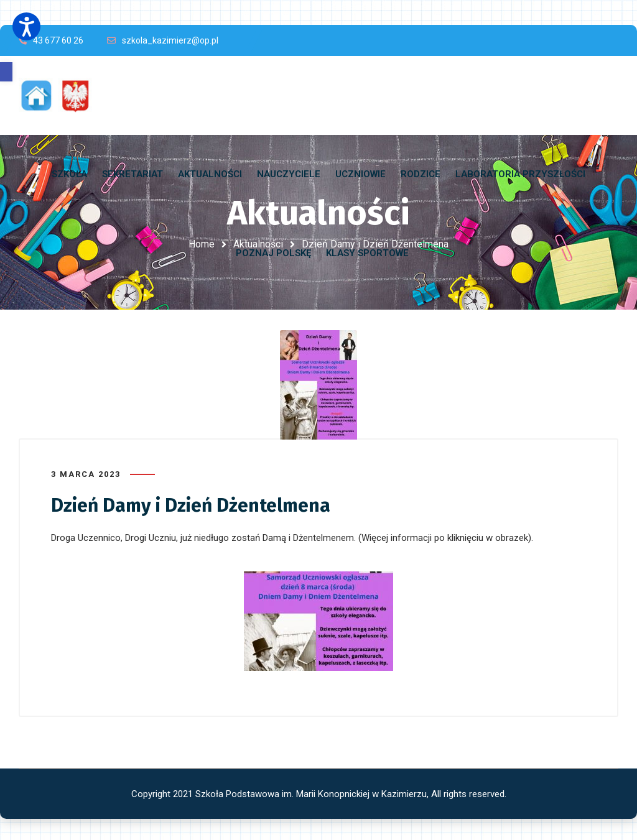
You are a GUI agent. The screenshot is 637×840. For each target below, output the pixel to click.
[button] (6, 72)
